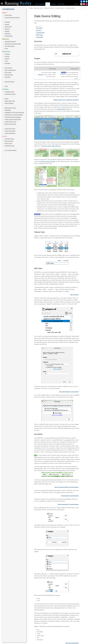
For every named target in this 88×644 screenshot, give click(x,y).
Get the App (61, 4)
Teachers (7, 29)
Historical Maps (9, 75)
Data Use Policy (9, 141)
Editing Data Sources (10, 108)
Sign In (76, 4)
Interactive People (10, 82)
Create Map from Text (10, 122)
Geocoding (8, 77)
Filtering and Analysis (10, 124)
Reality (18, 3)
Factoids (7, 56)
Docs (48, 4)
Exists (6, 48)
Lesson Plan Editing (10, 131)
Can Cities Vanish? (10, 46)
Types (6, 61)
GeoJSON (40, 37)
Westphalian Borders (10, 41)
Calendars (7, 63)
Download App (67, 54)
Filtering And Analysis (49, 8)
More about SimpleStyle (72, 643)
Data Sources (8, 68)
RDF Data (40, 35)
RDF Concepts (74, 295)
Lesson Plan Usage (10, 129)
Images (39, 30)
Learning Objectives (10, 133)
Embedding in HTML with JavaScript (14, 112)
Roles (6, 86)
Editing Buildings (9, 103)
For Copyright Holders (11, 150)
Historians (7, 22)
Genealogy (8, 34)
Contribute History (10, 92)
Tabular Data (41, 33)
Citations (7, 59)
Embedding (8, 110)
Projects (54, 4)
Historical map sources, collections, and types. (66, 100)
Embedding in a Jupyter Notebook (14, 115)
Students (7, 31)
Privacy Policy (8, 143)
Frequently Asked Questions (12, 17)
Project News (8, 15)
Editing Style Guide (10, 101)
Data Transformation (10, 70)
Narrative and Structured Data (13, 44)
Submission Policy (10, 146)
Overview (40, 28)
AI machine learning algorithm (47, 161)
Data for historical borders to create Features (66, 487)
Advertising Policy (9, 139)
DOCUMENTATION (8, 9)
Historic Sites (8, 27)
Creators (7, 24)
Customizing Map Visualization (13, 117)
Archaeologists (9, 36)
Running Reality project (63, 109)
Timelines (7, 54)
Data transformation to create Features (68, 504)
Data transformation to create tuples (69, 392)
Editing (7, 99)
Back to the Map (40, 4)
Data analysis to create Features (70, 496)
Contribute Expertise (10, 94)
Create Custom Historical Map (13, 119)
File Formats (8, 72)
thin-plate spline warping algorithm (51, 146)
